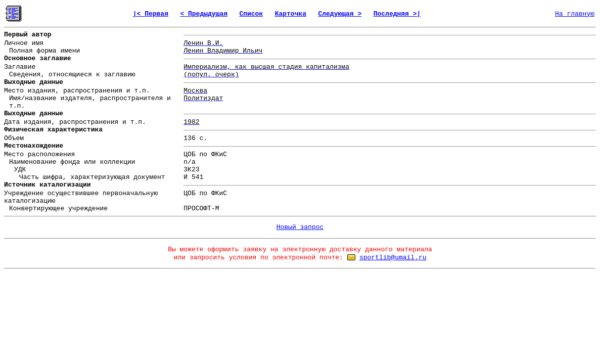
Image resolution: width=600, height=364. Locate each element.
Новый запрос (300, 227)
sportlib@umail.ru (393, 258)
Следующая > (340, 14)
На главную (575, 14)
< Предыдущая (204, 14)
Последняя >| (397, 14)
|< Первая (151, 14)
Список (251, 14)
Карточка (291, 14)
